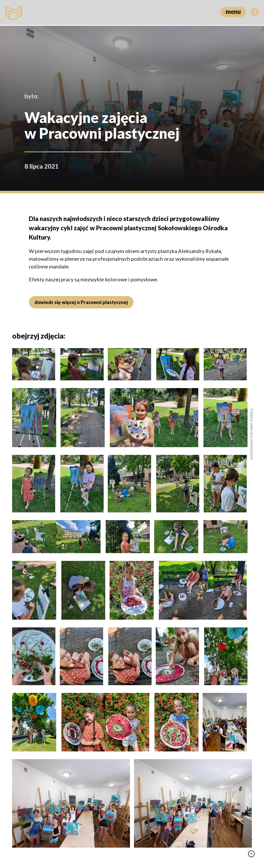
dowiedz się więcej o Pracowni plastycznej (80, 302)
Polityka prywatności (126, 842)
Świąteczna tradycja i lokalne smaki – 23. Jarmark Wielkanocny (129, 738)
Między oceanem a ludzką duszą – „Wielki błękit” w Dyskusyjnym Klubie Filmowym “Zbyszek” (48, 741)
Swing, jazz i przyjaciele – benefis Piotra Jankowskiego (207, 734)
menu (233, 11)
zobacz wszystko (230, 626)
